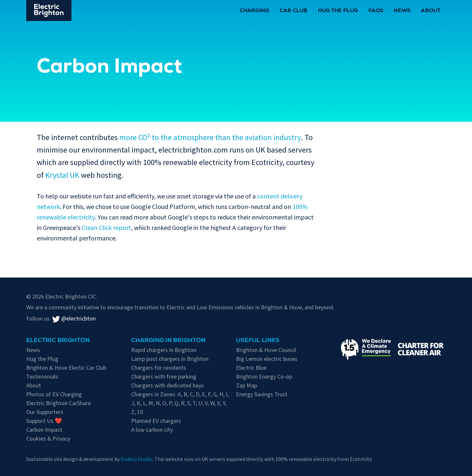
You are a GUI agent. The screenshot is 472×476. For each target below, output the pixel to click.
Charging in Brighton (168, 341)
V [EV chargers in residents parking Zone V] (206, 403)
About (431, 11)
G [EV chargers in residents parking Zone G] (215, 394)
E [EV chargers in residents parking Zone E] (204, 394)
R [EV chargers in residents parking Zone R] (183, 403)
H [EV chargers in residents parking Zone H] (221, 394)
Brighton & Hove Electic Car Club (66, 368)
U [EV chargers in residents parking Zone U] (200, 403)
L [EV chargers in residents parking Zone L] (144, 403)
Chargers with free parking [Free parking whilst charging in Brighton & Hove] (164, 376)
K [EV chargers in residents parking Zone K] (138, 403)
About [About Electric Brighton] (34, 385)
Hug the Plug (338, 11)
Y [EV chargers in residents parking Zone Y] (224, 403)
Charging (254, 11)
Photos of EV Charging (54, 394)
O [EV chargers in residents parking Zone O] (164, 403)
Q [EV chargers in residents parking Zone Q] (176, 403)
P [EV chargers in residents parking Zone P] (170, 403)
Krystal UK (62, 175)
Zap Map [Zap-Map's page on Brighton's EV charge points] (246, 385)
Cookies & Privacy (48, 438)
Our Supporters (45, 412)
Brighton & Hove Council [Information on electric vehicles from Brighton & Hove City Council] (266, 350)
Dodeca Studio (137, 459)
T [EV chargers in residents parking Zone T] (194, 403)
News (402, 11)
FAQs (376, 11)
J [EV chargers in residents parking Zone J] (133, 403)
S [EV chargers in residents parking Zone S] (189, 403)
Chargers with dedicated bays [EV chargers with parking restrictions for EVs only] (167, 385)
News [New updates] (33, 350)
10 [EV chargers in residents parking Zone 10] (140, 412)
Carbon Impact (44, 430)
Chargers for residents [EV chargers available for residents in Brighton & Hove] (159, 368)
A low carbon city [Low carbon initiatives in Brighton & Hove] (152, 430)
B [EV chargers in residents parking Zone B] (185, 394)
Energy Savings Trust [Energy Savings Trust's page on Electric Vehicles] (262, 394)
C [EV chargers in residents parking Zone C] (191, 394)
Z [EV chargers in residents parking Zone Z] (133, 412)
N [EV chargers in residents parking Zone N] (158, 403)
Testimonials (42, 376)
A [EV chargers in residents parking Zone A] (179, 394)
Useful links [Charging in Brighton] (258, 341)
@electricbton (74, 318)
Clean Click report (106, 228)
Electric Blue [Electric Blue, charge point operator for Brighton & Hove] (251, 368)
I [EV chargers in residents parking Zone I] (227, 394)
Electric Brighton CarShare (59, 403)
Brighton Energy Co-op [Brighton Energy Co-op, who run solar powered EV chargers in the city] (264, 376)
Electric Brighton (58, 341)
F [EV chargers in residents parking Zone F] (209, 394)
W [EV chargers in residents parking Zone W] (212, 403)
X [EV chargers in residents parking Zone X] (218, 403)
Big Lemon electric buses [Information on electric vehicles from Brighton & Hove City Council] (267, 359)
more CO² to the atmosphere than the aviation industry (210, 137)
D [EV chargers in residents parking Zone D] (197, 394)
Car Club (294, 11)
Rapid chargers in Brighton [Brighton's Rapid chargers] (164, 350)
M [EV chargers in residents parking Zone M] (151, 403)
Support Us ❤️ (44, 421)
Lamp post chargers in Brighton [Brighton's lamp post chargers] (170, 359)
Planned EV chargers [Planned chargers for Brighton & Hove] (156, 421)
